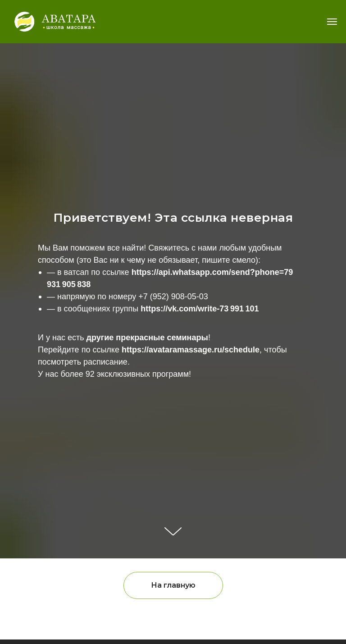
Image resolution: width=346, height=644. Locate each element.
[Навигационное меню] (332, 22)
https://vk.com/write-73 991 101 (200, 309)
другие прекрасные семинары (147, 338)
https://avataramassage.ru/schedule (191, 350)
